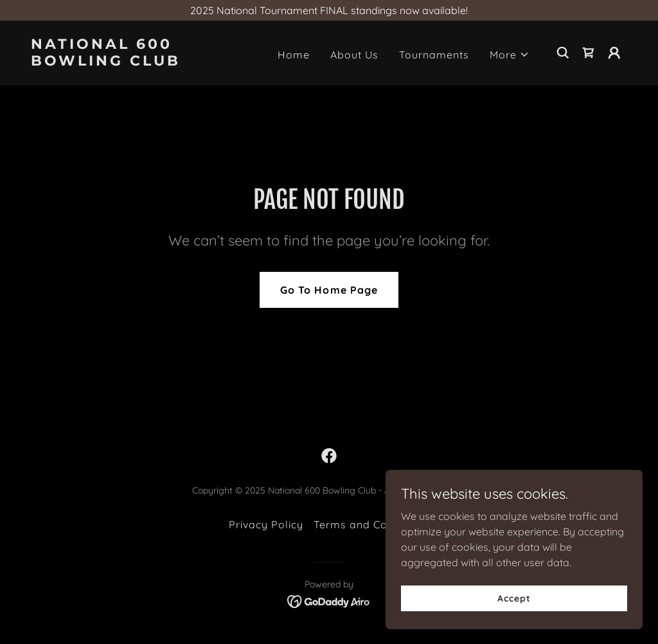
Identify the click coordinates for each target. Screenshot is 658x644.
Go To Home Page (329, 290)
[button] (510, 55)
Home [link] (294, 55)
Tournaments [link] (434, 55)
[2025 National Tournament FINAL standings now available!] (329, 10)
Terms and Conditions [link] (371, 524)
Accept (514, 598)
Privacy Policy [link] (266, 524)
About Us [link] (354, 55)
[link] (114, 62)
